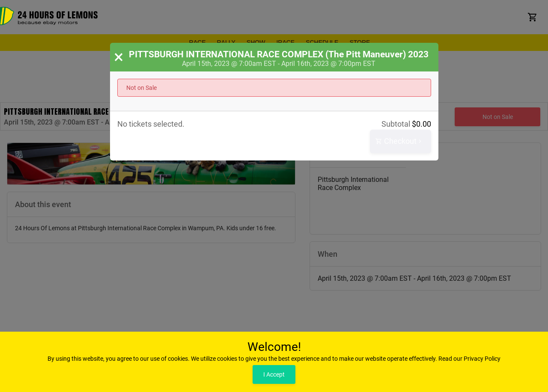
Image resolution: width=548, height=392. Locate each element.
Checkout (399, 141)
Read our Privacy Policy (469, 359)
